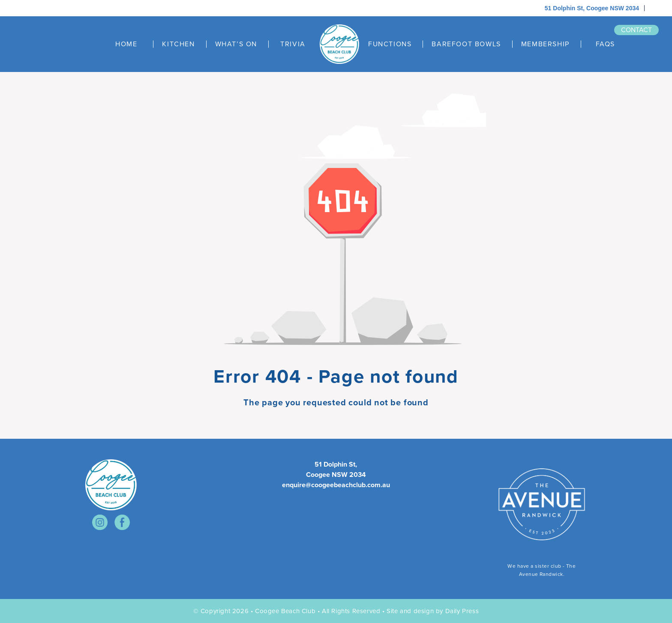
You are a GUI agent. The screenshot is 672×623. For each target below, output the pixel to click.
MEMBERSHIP (545, 44)
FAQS (605, 44)
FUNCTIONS (390, 44)
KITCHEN (178, 44)
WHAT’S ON (236, 44)
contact (636, 30)
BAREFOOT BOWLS (466, 44)
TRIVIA (293, 44)
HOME (126, 44)
